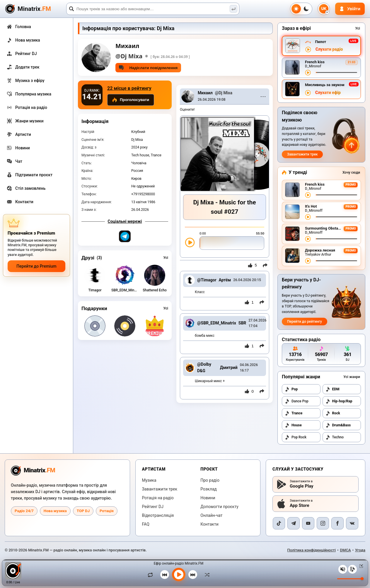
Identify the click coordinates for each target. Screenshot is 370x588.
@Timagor (207, 280)
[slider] (232, 243)
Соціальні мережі (125, 221)
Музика (149, 480)
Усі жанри (352, 377)
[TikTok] (279, 523)
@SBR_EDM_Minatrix (217, 323)
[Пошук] (153, 9)
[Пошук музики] (233, 9)
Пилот (320, 42)
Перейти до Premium (36, 266)
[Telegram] (294, 523)
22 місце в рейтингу (129, 88)
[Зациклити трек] (152, 575)
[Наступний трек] (193, 575)
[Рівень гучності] (350, 579)
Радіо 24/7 (24, 511)
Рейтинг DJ (153, 507)
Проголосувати (131, 100)
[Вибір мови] (324, 9)
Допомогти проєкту (219, 507)
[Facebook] (337, 523)
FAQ (146, 524)
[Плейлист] (352, 569)
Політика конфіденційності (312, 550)
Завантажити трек (302, 154)
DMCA (346, 550)
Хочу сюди (351, 172)
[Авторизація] (350, 9)
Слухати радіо (329, 49)
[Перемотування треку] (336, 72)
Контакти (209, 524)
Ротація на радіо (158, 498)
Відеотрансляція (158, 515)
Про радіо (210, 480)
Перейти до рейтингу (305, 322)
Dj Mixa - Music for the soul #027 (224, 207)
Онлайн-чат (211, 515)
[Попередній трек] (165, 575)
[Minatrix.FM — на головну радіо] (33, 471)
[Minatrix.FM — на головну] (35, 9)
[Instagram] (323, 523)
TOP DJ (83, 511)
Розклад (209, 489)
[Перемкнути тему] (301, 9)
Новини (208, 498)
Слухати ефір (328, 93)
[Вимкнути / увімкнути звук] (343, 569)
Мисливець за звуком (325, 85)
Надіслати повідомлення (148, 68)
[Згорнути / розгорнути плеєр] (360, 566)
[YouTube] (308, 523)
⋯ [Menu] (263, 96)
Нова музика (55, 511)
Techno (335, 437)
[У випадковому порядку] (206, 575)
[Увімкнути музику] (179, 575)
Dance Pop (297, 401)
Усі (166, 258)
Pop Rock (296, 437)
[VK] (352, 523)
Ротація (107, 511)
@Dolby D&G (204, 367)
